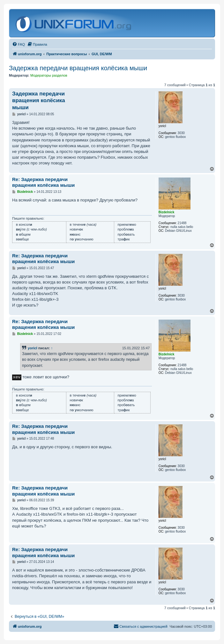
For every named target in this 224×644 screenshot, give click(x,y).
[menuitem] (19, 44)
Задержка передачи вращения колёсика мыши (78, 68)
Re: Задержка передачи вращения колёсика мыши (43, 182)
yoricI (33, 348)
